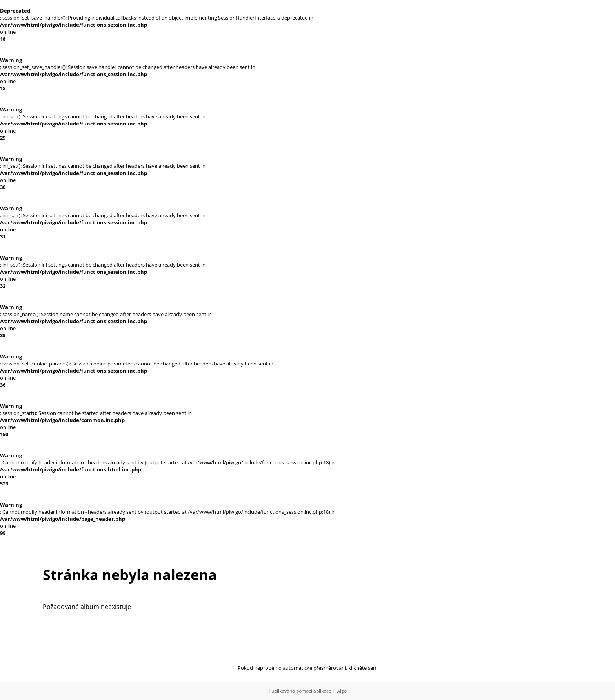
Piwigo (340, 691)
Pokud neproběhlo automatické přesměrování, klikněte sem (308, 668)
